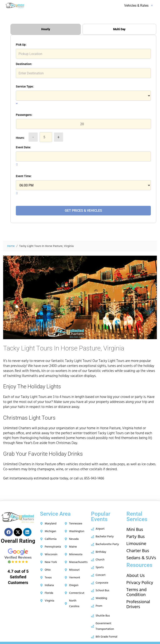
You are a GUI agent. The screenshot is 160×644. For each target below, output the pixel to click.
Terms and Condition (137, 592)
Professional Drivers (138, 605)
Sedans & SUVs (141, 558)
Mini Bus (135, 530)
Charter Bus (138, 551)
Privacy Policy (140, 583)
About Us (136, 576)
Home (11, 246)
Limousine (136, 544)
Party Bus (136, 537)
